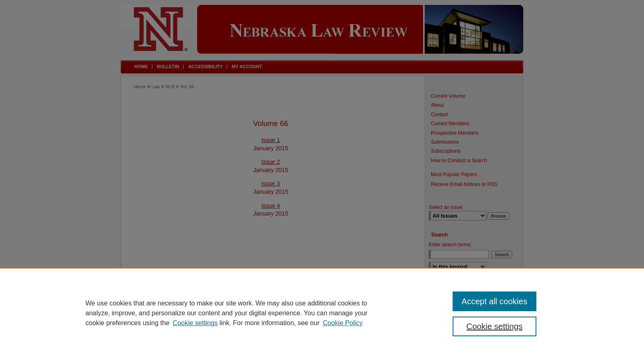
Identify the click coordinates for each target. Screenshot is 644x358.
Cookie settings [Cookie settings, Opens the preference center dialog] (495, 326)
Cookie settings (195, 323)
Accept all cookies (494, 301)
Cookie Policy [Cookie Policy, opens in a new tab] (343, 323)
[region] (322, 313)
